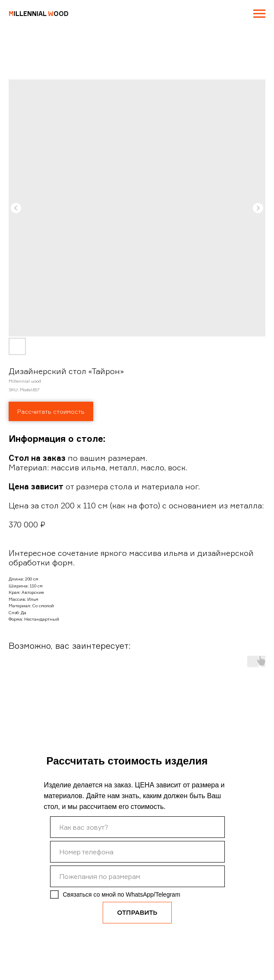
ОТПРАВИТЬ (137, 913)
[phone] (137, 852)
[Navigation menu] (259, 14)
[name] (137, 827)
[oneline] (137, 876)
